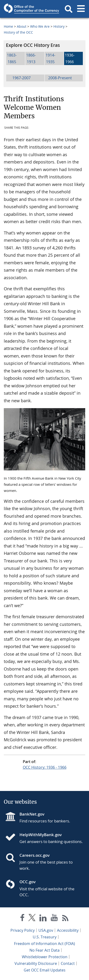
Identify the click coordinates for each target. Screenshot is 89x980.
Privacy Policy (23, 930)
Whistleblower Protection (45, 957)
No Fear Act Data (44, 950)
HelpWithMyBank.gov (41, 835)
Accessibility (68, 930)
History (59, 26)
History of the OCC (18, 32)
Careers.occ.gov (35, 855)
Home (8, 26)
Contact (68, 963)
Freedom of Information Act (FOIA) (44, 944)
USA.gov (46, 930)
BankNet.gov (32, 814)
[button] (69, 9)
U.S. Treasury (45, 937)
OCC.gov (28, 882)
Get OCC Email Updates (45, 970)
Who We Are (40, 26)
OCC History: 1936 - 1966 (45, 767)
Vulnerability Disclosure (36, 963)
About (22, 26)
